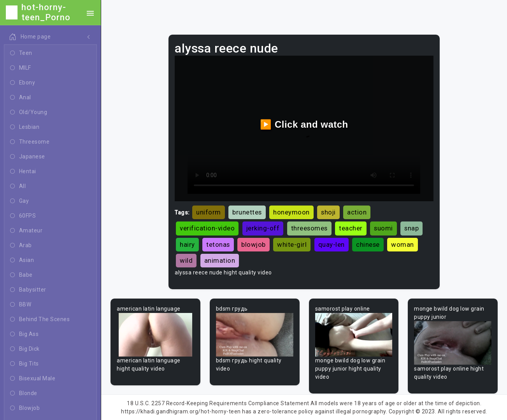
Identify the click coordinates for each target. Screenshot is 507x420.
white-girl (292, 244)
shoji (328, 212)
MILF (21, 68)
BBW (21, 305)
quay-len (332, 244)
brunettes (247, 212)
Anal (21, 98)
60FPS (23, 216)
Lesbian (25, 127)
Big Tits (25, 364)
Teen (21, 53)
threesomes (309, 228)
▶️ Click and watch (304, 124)
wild (186, 260)
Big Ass (24, 334)
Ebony (23, 83)
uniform (209, 212)
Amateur (26, 231)
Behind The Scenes (40, 320)
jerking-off (263, 228)
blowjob (253, 244)
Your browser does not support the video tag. (155, 335)
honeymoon (291, 212)
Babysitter (28, 290)
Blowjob (25, 408)
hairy (187, 244)
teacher (351, 228)
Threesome (30, 142)
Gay (19, 201)
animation (220, 260)
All (18, 186)
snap (411, 228)
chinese (368, 244)
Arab (21, 246)
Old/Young (29, 112)
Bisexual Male (33, 379)
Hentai (23, 172)
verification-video (207, 228)
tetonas (218, 244)
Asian (22, 260)
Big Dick (25, 349)
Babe (21, 275)
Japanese (28, 157)
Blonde (24, 394)
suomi (383, 228)
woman (403, 244)
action (357, 212)
